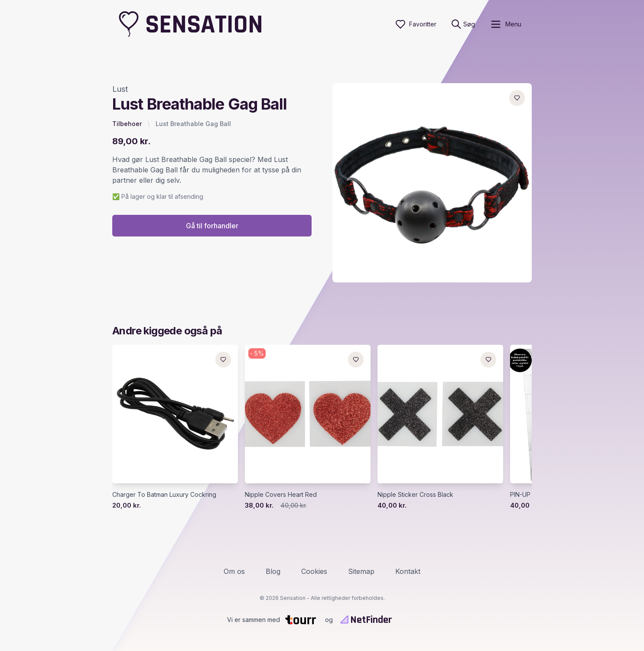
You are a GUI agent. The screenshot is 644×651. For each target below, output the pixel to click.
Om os (234, 571)
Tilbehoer (127, 124)
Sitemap (361, 571)
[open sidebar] (506, 24)
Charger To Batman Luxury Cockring (164, 494)
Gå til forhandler (212, 226)
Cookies (314, 571)
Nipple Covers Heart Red (281, 494)
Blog (273, 571)
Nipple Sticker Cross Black (415, 494)
